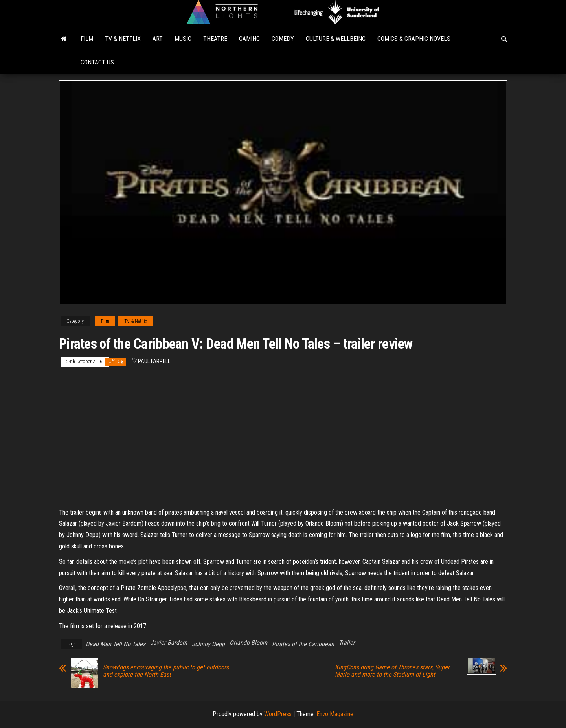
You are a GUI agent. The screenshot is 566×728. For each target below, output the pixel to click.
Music (183, 39)
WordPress (278, 714)
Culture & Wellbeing (336, 39)
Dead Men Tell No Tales (116, 644)
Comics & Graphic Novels (414, 39)
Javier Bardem (169, 643)
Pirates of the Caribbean (303, 644)
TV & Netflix (123, 39)
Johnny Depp (208, 644)
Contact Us (97, 62)
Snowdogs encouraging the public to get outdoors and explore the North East (166, 671)
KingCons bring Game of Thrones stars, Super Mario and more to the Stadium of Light (392, 671)
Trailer (347, 643)
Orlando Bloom (248, 643)
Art (158, 39)
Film (87, 39)
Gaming (249, 39)
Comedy (283, 39)
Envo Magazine (335, 714)
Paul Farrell (154, 361)
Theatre (215, 39)
